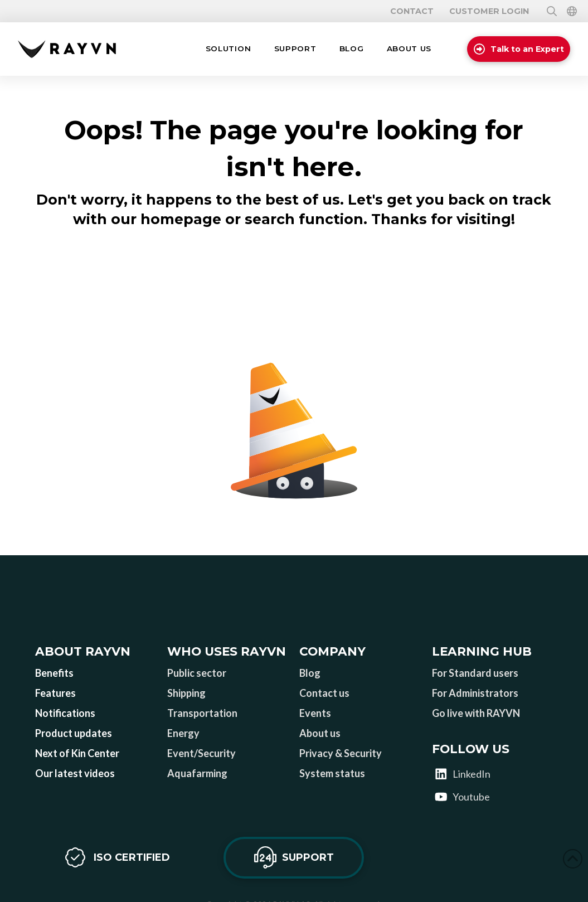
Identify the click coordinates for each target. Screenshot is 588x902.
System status (332, 773)
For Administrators (475, 693)
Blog (310, 673)
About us (320, 733)
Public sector (197, 673)
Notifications (65, 713)
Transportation (202, 713)
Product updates (74, 733)
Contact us (324, 693)
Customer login (489, 11)
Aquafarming (197, 773)
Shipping (186, 693)
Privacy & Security (341, 753)
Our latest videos (75, 773)
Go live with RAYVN (476, 713)
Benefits (54, 673)
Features (55, 693)
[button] (228, 49)
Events (315, 713)
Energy (183, 733)
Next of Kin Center (77, 753)
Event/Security (201, 753)
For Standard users (475, 673)
